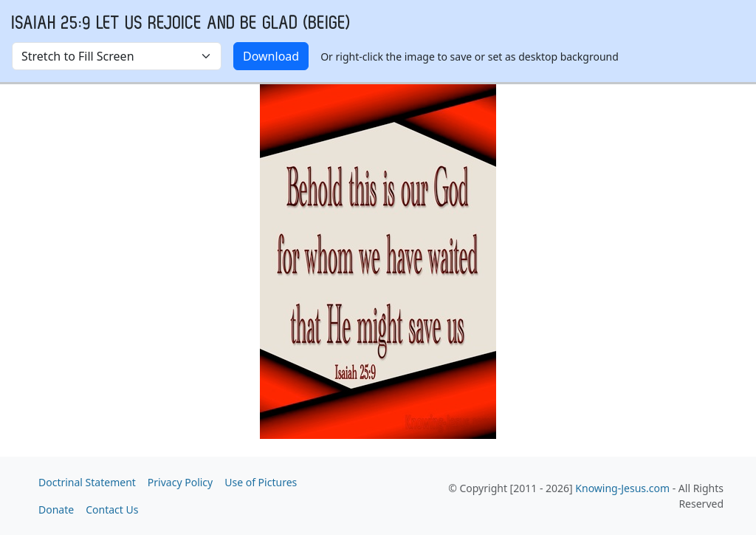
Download (271, 56)
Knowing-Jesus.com (622, 488)
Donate (56, 510)
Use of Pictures (261, 482)
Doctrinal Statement (87, 482)
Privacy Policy (180, 482)
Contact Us (112, 510)
